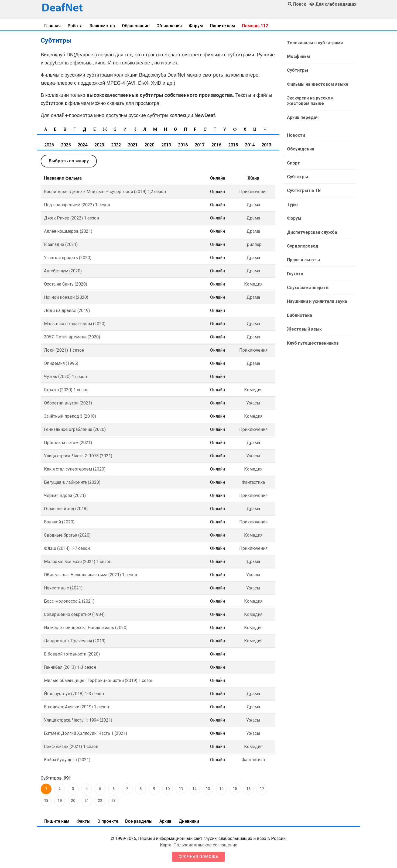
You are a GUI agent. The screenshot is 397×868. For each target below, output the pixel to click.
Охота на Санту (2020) (66, 284)
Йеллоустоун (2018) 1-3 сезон (74, 693)
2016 (216, 145)
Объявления (169, 26)
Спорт (292, 155)
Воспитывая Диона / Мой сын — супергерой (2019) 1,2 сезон (105, 191)
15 (235, 789)
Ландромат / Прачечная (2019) (75, 641)
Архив (165, 821)
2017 (200, 145)
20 (73, 801)
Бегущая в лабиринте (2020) (72, 482)
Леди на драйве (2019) (67, 310)
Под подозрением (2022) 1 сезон (77, 205)
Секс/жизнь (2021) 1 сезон (71, 746)
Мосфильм (297, 55)
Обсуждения (299, 142)
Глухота (294, 259)
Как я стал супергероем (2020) (75, 469)
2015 (233, 145)
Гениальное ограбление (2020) (75, 429)
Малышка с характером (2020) (75, 323)
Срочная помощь (198, 856)
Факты (83, 821)
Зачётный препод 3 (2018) (70, 416)
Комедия (253, 284)
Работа (75, 26)
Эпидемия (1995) (61, 363)
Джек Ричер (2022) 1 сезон (71, 218)
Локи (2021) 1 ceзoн (64, 350)
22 (100, 801)
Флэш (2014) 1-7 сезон (67, 548)
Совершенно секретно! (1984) (74, 614)
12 (194, 789)
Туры (291, 194)
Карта (166, 845)
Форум (196, 26)
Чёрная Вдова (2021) (65, 495)
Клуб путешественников (312, 323)
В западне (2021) (61, 244)
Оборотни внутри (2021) (68, 403)
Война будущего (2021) (67, 759)
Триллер (253, 244)
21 (87, 801)
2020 (149, 145)
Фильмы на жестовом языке (316, 81)
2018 (183, 145)
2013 (266, 145)
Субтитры (296, 68)
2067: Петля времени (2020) (72, 337)
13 (208, 789)
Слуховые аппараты (307, 272)
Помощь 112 (255, 26)
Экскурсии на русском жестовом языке (321, 97)
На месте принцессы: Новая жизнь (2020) (86, 627)
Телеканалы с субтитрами (314, 42)
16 (248, 789)
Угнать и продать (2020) (68, 257)
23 (114, 801)
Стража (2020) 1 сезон (66, 390)
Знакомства (102, 26)
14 (221, 789)
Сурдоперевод (301, 233)
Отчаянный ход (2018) (66, 508)
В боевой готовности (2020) (72, 654)
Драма (253, 205)
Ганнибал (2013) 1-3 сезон (70, 667)
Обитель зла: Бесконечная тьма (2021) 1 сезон (90, 574)
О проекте (108, 821)
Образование (136, 26)
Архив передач (301, 112)
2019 (166, 145)
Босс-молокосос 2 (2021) (69, 601)
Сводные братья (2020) (67, 535)
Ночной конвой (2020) (66, 297)
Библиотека (298, 298)
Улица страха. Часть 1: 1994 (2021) (78, 720)
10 (167, 789)
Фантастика (253, 482)
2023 (99, 145)
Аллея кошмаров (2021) (68, 231)
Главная (52, 26)
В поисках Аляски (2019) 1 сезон (76, 707)
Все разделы (139, 821)
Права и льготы (302, 246)
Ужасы (253, 403)
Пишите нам (222, 26)
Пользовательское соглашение (205, 845)
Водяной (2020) (59, 522)
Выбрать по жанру (68, 161)
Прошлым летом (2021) (68, 442)
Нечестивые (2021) (63, 588)
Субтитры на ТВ (302, 181)
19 (60, 801)
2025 (66, 145)
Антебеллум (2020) (63, 271)
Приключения (253, 191)
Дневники (189, 821)
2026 (49, 145)
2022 (116, 145)
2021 (133, 145)
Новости (295, 129)
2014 (250, 145)
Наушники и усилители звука (316, 285)
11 (181, 789)
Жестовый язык (303, 311)
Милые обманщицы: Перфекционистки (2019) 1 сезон (99, 680)
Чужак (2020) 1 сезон (65, 376)
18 (46, 801)
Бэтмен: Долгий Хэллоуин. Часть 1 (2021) (85, 733)
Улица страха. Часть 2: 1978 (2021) (78, 456)
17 (262, 789)
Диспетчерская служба (311, 220)
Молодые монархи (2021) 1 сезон (78, 561)
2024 (83, 145)
